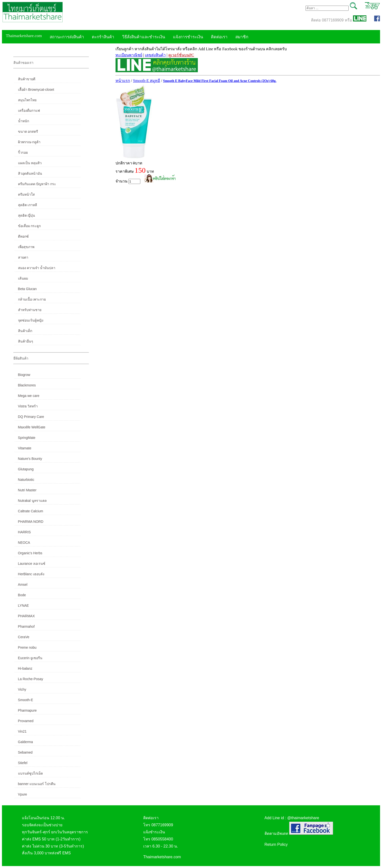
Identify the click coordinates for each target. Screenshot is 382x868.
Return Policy (276, 844)
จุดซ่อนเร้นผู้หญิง (31, 320)
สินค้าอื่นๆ (26, 341)
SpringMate (27, 438)
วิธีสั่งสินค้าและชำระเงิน (144, 37)
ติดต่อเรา (219, 37)
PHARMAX (26, 616)
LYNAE (24, 606)
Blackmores (27, 385)
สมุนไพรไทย (27, 100)
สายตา (23, 257)
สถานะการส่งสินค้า (67, 37)
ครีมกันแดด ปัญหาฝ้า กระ (37, 184)
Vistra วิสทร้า (28, 406)
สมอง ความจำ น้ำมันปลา (37, 268)
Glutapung (26, 469)
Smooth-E (26, 700)
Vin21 (22, 731)
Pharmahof (26, 626)
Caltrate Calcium (31, 511)
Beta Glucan (27, 289)
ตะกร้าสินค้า (103, 37)
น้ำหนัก (24, 121)
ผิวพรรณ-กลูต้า (29, 142)
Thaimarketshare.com (24, 36)
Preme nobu (27, 647)
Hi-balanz (25, 668)
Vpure (23, 794)
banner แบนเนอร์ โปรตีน (37, 784)
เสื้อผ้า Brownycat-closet (36, 90)
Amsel (23, 585)
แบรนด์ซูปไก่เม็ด (30, 773)
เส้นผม (23, 278)
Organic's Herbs (30, 553)
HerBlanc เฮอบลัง (31, 574)
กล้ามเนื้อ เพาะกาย (32, 299)
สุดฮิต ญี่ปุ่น (27, 215)
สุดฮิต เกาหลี (28, 205)
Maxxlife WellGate (32, 427)
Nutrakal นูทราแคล (32, 501)
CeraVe (24, 637)
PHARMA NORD (31, 522)
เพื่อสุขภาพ (26, 247)
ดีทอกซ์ (23, 236)
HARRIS (24, 532)
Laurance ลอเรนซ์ (32, 564)
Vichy (22, 689)
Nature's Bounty (30, 459)
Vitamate (25, 448)
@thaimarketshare (303, 818)
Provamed (26, 721)
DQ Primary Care (31, 417)
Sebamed (25, 752)
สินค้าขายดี (27, 79)
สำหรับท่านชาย (30, 310)
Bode (22, 595)
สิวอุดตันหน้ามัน (30, 173)
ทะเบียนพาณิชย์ (129, 55)
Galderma (25, 742)
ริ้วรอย (23, 152)
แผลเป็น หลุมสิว (30, 163)
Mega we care (29, 396)
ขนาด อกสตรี (28, 131)
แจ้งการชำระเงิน (188, 37)
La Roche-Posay (31, 679)
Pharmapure (27, 710)
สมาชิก (242, 37)
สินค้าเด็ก (25, 331)
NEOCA (24, 543)
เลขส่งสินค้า (155, 55)
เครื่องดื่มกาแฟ (29, 111)
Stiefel (23, 763)
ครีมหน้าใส (26, 194)
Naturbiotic (26, 480)
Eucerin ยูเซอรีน (30, 658)
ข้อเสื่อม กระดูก (29, 226)
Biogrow (24, 375)
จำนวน (128, 181)
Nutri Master (27, 490)
